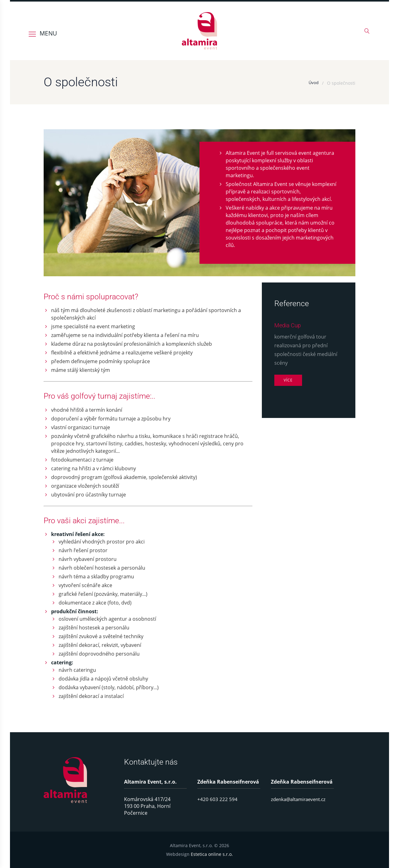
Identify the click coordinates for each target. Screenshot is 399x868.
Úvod (313, 83)
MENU (48, 33)
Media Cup (289, 325)
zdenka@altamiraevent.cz (301, 799)
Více (289, 380)
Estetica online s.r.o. (212, 854)
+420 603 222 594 (217, 799)
